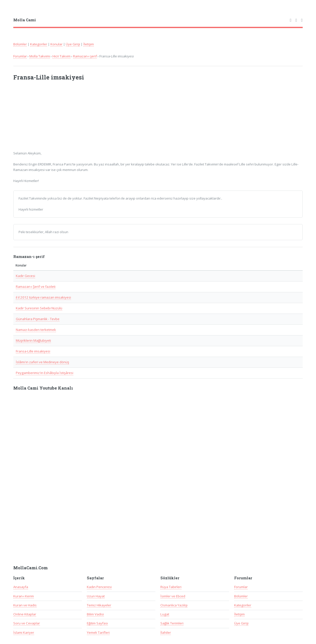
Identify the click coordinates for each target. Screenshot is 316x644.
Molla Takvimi (40, 56)
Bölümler (20, 44)
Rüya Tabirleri (171, 587)
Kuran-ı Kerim (24, 596)
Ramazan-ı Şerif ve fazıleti (36, 287)
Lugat (165, 614)
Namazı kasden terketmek (36, 330)
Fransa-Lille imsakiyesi (33, 351)
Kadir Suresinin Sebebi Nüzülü (39, 308)
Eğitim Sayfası (97, 623)
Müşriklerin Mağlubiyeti (33, 340)
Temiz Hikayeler (99, 605)
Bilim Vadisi (95, 614)
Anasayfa (21, 587)
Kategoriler (39, 44)
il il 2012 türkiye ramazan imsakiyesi (43, 297)
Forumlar (20, 56)
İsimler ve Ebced (173, 596)
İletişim (89, 44)
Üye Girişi (73, 44)
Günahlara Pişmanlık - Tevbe (38, 319)
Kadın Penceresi (99, 587)
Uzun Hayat (96, 596)
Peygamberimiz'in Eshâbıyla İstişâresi (45, 373)
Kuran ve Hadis (25, 605)
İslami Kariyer (24, 632)
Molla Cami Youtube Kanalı (43, 388)
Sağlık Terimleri (172, 623)
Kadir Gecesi (25, 276)
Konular (56, 44)
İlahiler (166, 632)
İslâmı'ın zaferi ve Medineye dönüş (42, 362)
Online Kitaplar (25, 614)
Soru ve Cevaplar (27, 623)
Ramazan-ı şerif (85, 56)
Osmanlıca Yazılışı (174, 605)
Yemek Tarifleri (98, 632)
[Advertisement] (79, 119)
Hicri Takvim (61, 56)
